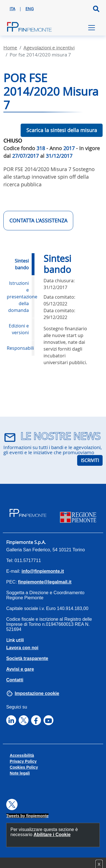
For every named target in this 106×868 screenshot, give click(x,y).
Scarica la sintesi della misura (62, 130)
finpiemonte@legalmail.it (45, 582)
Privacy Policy (23, 761)
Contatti (15, 680)
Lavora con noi (22, 648)
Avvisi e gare (20, 669)
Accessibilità (22, 755)
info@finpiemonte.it (43, 571)
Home (10, 48)
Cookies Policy (24, 767)
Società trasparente (27, 658)
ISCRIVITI (90, 460)
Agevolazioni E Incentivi (49, 48)
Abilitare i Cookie (52, 835)
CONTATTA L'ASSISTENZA (38, 220)
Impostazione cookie (37, 693)
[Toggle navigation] (92, 28)
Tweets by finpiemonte (27, 816)
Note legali (20, 773)
